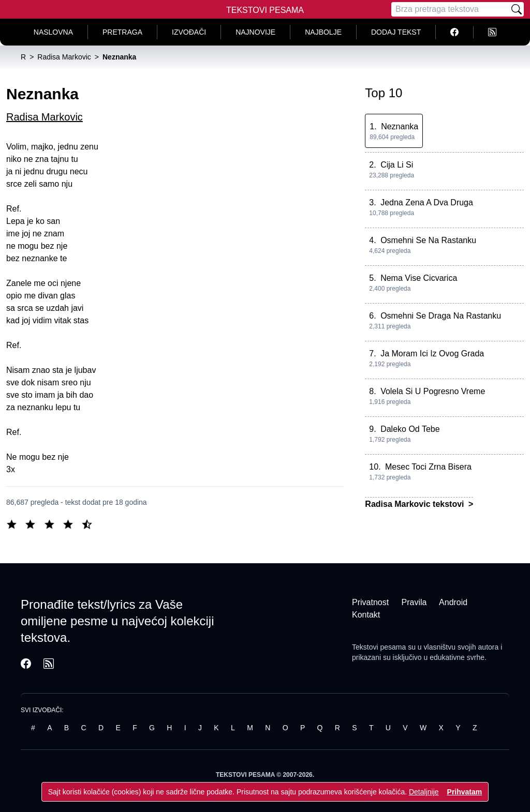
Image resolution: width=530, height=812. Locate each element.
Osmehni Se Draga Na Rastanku (441, 316)
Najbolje (323, 32)
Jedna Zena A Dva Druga (427, 202)
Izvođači (189, 32)
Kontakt (366, 615)
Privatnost (370, 602)
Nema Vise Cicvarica (419, 278)
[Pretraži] (517, 9)
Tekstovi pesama (379, 647)
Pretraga (122, 32)
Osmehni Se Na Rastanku (428, 240)
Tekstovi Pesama (265, 10)
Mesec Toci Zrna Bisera (428, 467)
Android (453, 602)
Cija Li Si (397, 165)
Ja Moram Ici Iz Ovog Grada (432, 354)
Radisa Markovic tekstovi (416, 504)
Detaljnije (424, 792)
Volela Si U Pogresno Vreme (433, 391)
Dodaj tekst (396, 32)
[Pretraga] (450, 9)
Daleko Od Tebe (410, 429)
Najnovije (255, 32)
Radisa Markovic (45, 117)
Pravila (414, 602)
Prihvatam (465, 792)
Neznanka (400, 126)
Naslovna (53, 32)
